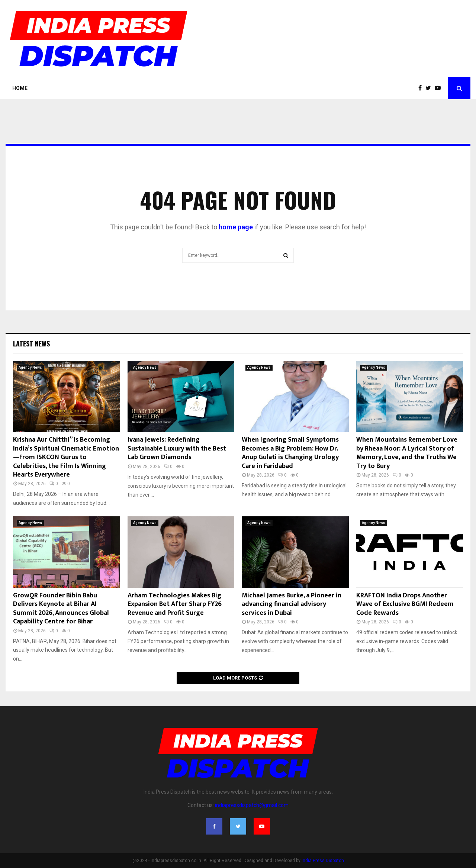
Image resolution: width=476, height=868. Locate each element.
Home (20, 88)
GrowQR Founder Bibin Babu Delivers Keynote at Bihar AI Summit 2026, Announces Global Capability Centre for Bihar (61, 609)
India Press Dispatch (323, 861)
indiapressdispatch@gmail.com (252, 805)
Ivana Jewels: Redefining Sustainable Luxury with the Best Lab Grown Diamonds (177, 448)
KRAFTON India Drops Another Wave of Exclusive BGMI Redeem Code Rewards (405, 604)
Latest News (31, 343)
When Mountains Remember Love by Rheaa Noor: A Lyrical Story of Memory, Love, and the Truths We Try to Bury (407, 453)
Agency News (30, 367)
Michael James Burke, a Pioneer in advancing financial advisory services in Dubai (292, 604)
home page (236, 227)
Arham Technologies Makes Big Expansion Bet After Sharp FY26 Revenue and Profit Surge (175, 604)
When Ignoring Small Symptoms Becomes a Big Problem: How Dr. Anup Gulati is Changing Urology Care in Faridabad (290, 453)
